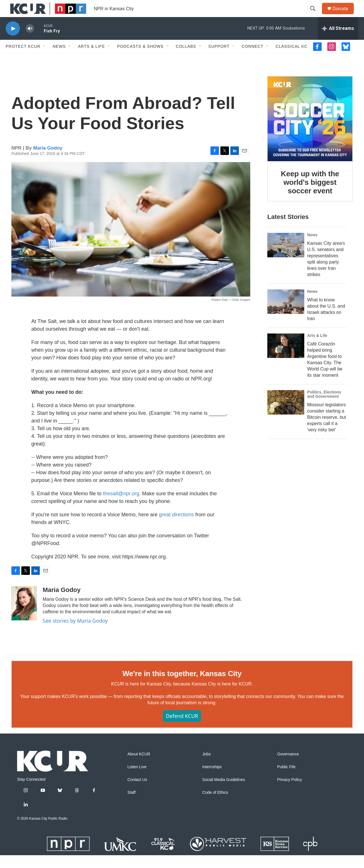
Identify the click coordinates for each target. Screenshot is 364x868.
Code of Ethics (215, 805)
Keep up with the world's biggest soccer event (310, 195)
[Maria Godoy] (24, 616)
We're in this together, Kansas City (182, 686)
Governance (288, 767)
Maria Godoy (48, 161)
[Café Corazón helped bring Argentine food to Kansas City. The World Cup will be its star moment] (286, 359)
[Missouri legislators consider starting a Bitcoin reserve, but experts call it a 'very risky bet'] (286, 415)
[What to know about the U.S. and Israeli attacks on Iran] (286, 314)
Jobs (206, 767)
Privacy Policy (290, 793)
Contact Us (137, 793)
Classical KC (291, 59)
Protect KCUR (23, 59)
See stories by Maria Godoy (75, 633)
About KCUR (139, 767)
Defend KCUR (182, 729)
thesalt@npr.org (121, 506)
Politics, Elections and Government (324, 407)
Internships (212, 780)
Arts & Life (91, 59)
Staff (132, 805)
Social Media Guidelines (224, 793)
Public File (287, 780)
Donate (344, 15)
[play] (13, 41)
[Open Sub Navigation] (45, 59)
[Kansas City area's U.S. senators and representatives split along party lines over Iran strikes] (286, 258)
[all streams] (338, 41)
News (59, 59)
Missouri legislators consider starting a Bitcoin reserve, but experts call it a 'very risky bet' (327, 430)
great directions (176, 527)
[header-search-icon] (315, 15)
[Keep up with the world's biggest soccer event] (310, 132)
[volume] (30, 41)
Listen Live (137, 780)
